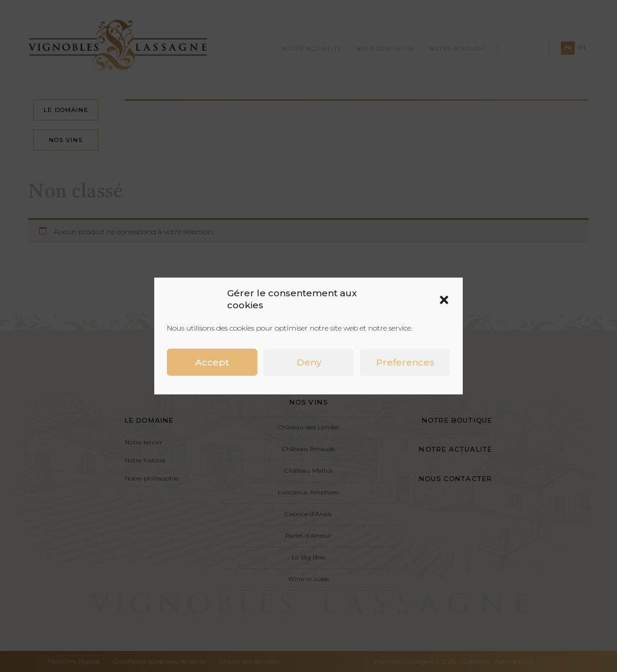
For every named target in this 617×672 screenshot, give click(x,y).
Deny (309, 362)
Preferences (405, 362)
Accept (212, 362)
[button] (444, 299)
